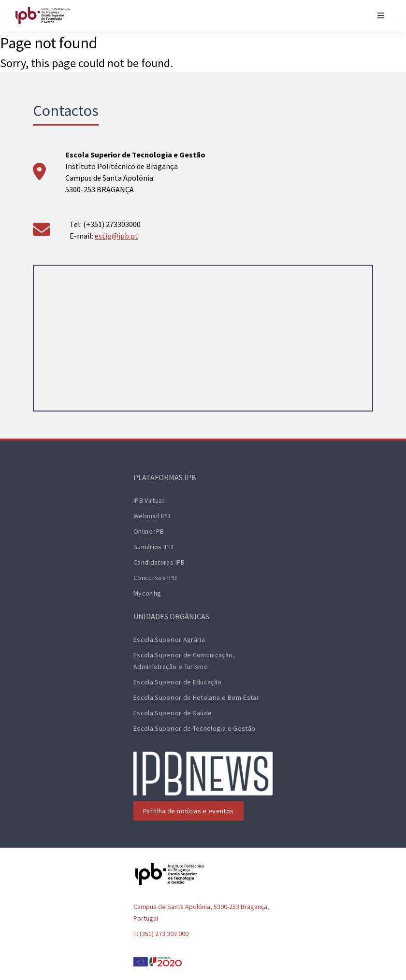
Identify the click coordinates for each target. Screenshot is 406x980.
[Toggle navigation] (381, 15)
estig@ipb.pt (116, 236)
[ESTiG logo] (43, 15)
